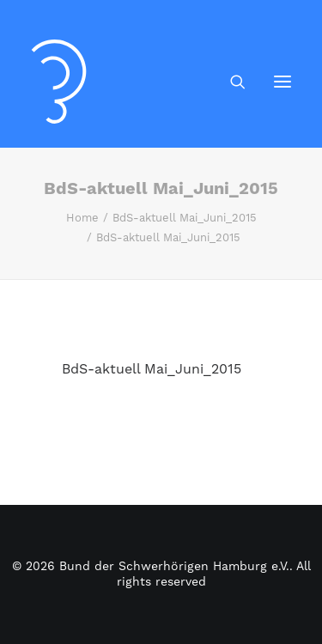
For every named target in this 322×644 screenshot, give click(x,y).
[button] (283, 82)
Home (82, 218)
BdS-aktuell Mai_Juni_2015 (185, 218)
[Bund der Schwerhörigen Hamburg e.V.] (59, 82)
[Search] (230, 82)
